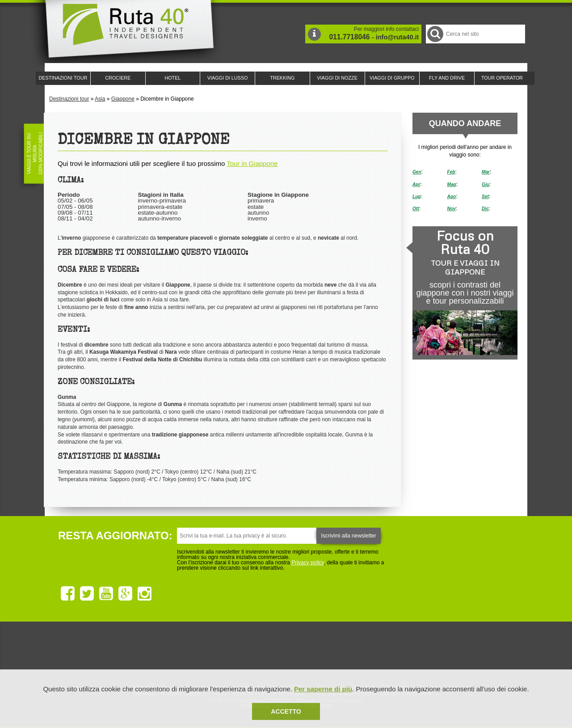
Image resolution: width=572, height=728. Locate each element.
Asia (100, 99)
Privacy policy (307, 563)
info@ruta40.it (397, 37)
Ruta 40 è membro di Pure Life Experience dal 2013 (284, 653)
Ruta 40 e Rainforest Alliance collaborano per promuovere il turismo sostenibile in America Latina (234, 653)
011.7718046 (349, 37)
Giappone (123, 99)
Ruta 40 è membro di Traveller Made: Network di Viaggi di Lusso (184, 653)
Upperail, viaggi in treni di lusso (334, 653)
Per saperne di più (323, 689)
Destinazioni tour (69, 99)
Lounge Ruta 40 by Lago (384, 653)
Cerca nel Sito (435, 34)
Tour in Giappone (252, 163)
